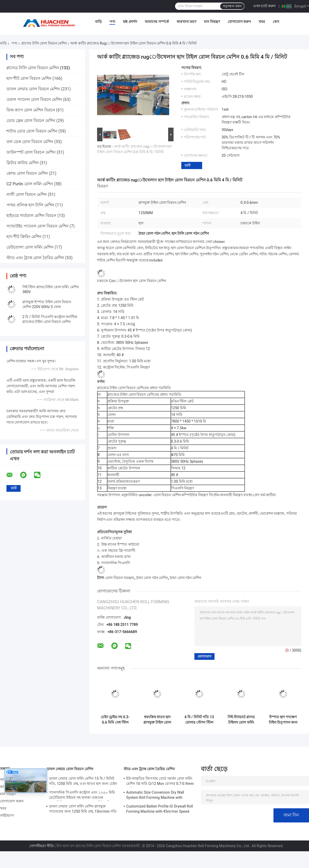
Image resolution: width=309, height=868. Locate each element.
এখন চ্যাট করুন (264, 6)
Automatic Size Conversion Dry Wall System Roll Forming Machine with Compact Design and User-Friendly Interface (155, 796)
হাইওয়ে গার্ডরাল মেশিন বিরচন (31, 216)
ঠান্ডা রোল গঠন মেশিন (152, 578)
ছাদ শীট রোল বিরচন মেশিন (29, 78)
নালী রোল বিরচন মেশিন (27, 194)
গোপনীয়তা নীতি (41, 846)
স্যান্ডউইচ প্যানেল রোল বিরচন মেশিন (37, 226)
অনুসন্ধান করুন (232, 6)
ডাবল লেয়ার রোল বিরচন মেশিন (33, 89)
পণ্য (112, 22)
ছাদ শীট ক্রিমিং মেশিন (24, 237)
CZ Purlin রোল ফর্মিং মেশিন (30, 184)
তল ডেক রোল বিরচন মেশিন (30, 142)
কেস (276, 22)
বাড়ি (98, 22)
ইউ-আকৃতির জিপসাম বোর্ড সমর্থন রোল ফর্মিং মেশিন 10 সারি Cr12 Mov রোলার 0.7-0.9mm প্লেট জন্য (160, 782)
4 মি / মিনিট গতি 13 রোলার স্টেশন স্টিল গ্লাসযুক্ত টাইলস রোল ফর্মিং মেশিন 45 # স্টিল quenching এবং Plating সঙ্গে (199, 720)
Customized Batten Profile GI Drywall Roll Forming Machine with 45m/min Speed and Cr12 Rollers (160, 810)
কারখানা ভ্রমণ (186, 22)
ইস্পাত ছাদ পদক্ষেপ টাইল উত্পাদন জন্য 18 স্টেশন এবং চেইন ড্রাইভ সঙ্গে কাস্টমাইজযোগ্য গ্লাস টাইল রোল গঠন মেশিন (283, 720)
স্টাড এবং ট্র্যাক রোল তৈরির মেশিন (35, 258)
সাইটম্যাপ (7, 816)
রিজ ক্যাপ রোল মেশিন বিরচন (31, 110)
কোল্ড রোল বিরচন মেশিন (27, 173)
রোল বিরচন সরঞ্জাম (120, 578)
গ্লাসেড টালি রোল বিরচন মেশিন (44, 43)
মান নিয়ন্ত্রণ (212, 22)
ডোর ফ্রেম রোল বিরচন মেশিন (31, 121)
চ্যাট (187, 165)
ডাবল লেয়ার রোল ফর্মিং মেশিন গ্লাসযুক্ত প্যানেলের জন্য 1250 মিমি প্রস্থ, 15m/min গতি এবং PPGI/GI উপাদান (83, 810)
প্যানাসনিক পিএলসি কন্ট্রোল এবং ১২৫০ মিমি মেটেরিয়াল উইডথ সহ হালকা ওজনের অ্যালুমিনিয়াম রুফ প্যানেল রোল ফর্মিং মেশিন (82, 796)
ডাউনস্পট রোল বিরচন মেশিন (31, 152)
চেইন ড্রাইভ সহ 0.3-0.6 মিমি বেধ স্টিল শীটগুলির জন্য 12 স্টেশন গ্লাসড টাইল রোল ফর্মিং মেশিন (115, 720)
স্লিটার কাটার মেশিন (23, 163)
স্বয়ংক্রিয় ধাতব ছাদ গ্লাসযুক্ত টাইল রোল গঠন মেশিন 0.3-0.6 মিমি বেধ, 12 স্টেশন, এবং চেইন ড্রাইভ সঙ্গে (157, 720)
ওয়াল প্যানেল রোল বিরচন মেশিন (34, 99)
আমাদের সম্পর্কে (157, 22)
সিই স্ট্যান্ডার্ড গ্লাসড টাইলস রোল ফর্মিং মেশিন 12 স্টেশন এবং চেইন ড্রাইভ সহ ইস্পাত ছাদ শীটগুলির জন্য (241, 720)
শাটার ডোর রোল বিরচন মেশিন (32, 131)
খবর (262, 22)
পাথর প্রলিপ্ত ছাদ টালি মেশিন (30, 205)
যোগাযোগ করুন (239, 22)
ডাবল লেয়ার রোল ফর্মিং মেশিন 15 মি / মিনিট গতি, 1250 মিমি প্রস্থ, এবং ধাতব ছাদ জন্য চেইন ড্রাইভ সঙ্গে (83, 782)
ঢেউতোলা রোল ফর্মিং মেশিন (30, 247)
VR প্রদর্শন (130, 22)
